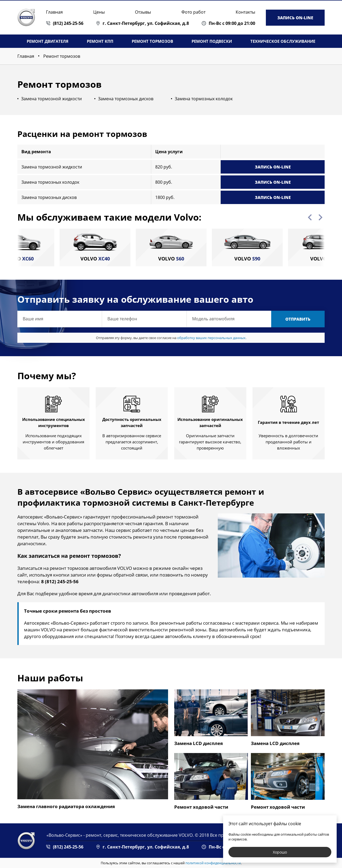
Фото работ (193, 12)
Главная (54, 12)
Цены (99, 12)
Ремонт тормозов (152, 41)
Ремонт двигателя (48, 41)
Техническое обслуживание (283, 41)
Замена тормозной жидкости (51, 99)
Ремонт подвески (212, 41)
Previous (310, 217)
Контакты (245, 12)
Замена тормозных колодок (204, 99)
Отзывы (143, 12)
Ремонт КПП (100, 41)
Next (320, 217)
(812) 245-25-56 (68, 23)
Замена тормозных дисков (126, 99)
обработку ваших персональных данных (211, 338)
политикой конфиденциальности (213, 863)
